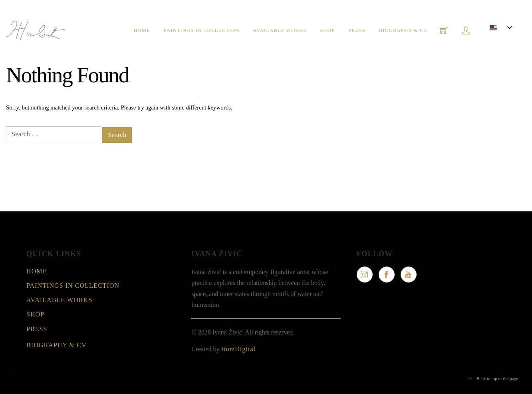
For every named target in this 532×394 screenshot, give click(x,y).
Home (142, 30)
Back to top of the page (493, 378)
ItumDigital (238, 349)
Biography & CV (403, 30)
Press (357, 30)
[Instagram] (365, 275)
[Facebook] (387, 275)
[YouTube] (409, 275)
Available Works (280, 30)
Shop (327, 30)
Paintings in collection (201, 30)
